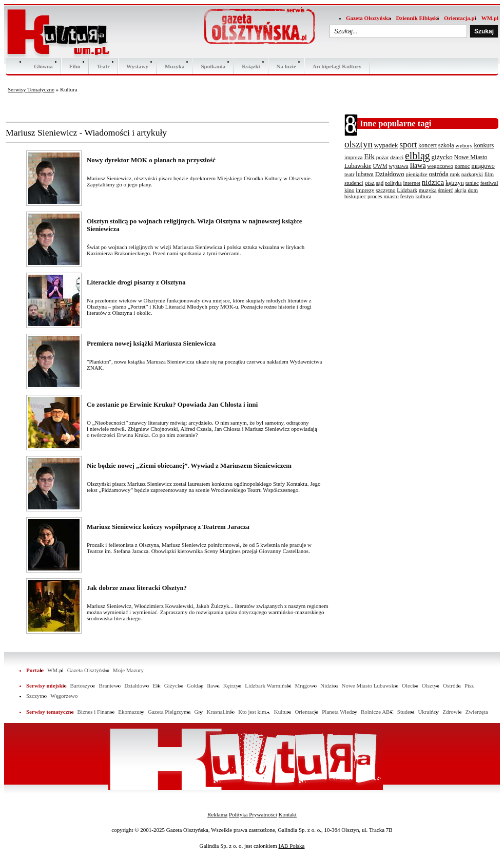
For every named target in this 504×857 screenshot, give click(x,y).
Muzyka (175, 66)
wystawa (399, 166)
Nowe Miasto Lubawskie (370, 685)
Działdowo (390, 174)
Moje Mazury (128, 670)
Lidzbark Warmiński (268, 685)
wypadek (386, 145)
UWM (380, 166)
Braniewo (110, 685)
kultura (423, 196)
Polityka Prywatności (253, 814)
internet (412, 183)
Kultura (283, 712)
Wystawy (137, 66)
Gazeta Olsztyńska (369, 18)
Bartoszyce (83, 685)
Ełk (369, 157)
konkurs (484, 145)
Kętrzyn (232, 685)
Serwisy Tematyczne (31, 89)
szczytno (385, 190)
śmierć (445, 190)
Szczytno (36, 696)
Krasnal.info (220, 712)
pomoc (462, 166)
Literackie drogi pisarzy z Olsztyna (136, 282)
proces (375, 196)
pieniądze (417, 174)
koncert (428, 145)
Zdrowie (452, 712)
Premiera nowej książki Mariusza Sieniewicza (151, 344)
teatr (350, 174)
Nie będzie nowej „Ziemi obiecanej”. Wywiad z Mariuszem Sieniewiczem (189, 466)
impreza (353, 157)
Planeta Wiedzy (340, 712)
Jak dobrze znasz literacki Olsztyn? (137, 588)
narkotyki (472, 174)
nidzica (433, 182)
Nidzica (329, 685)
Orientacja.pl (460, 18)
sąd (380, 183)
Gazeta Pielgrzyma (169, 712)
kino (350, 190)
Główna (43, 66)
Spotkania (213, 66)
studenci (354, 183)
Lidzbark (407, 190)
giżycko (442, 157)
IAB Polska (291, 846)
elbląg (418, 156)
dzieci (397, 157)
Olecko (410, 685)
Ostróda (452, 685)
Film (75, 66)
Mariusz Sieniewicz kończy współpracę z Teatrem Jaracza (168, 527)
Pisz (469, 685)
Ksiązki (251, 66)
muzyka (428, 190)
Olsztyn (431, 685)
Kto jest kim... (254, 712)
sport (408, 145)
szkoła (446, 145)
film (489, 174)
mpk (455, 174)
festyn (407, 196)
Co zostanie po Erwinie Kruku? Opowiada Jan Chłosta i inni (172, 405)
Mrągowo (306, 685)
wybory (464, 145)
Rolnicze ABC (377, 712)
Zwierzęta (477, 712)
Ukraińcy (428, 712)
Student (406, 712)
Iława (418, 166)
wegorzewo (440, 166)
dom (473, 190)
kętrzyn (455, 183)
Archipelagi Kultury (337, 66)
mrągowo (483, 166)
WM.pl (490, 18)
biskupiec (355, 196)
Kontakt (287, 814)
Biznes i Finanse (96, 712)
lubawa (365, 174)
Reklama (217, 814)
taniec (472, 183)
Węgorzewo (64, 696)
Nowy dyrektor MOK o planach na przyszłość (151, 160)
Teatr (103, 66)
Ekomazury (131, 712)
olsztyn (358, 144)
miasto (391, 196)
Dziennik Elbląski (418, 18)
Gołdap (195, 685)
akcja (460, 190)
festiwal (489, 183)
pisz (369, 183)
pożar (382, 157)
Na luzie (286, 66)
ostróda (438, 174)
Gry (198, 712)
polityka (393, 183)
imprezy (365, 190)
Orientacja (306, 712)
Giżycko (174, 685)
